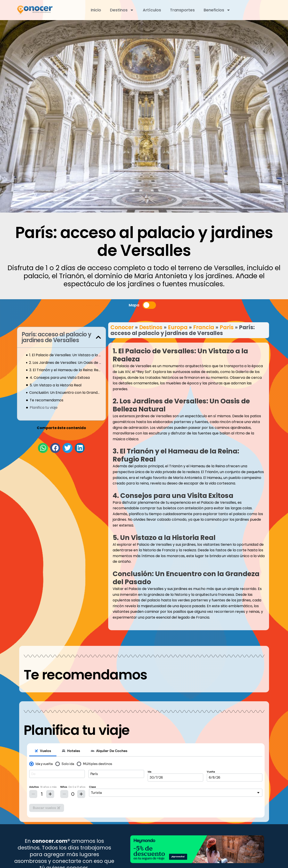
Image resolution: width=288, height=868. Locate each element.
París (227, 327)
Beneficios (217, 10)
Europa (178, 327)
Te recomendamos (47, 400)
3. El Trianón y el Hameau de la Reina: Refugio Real (65, 370)
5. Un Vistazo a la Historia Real (56, 385)
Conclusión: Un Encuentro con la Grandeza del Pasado (65, 393)
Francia (204, 327)
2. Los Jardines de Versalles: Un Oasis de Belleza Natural (65, 363)
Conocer (122, 327)
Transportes (182, 10)
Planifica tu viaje (44, 408)
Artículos (152, 10)
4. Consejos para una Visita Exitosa (60, 378)
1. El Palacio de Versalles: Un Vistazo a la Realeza (65, 355)
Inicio (96, 10)
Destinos (122, 10)
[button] (98, 337)
